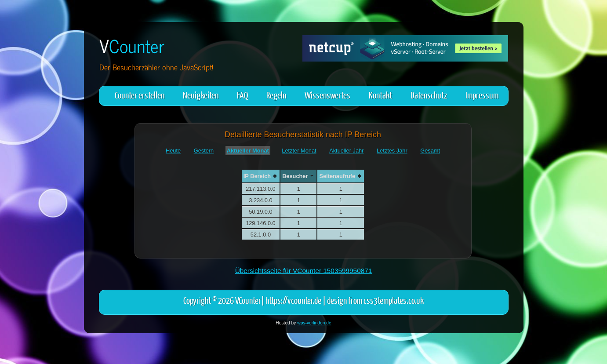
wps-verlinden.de (314, 323)
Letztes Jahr (392, 151)
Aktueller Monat (248, 151)
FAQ (242, 95)
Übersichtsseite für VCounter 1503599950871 (304, 271)
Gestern (204, 151)
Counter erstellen (140, 95)
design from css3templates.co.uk (375, 300)
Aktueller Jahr (346, 151)
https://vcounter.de (293, 300)
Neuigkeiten (201, 95)
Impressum (482, 95)
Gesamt (430, 151)
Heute (173, 151)
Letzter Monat (299, 151)
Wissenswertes (327, 95)
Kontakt (380, 95)
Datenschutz (429, 95)
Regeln (276, 95)
